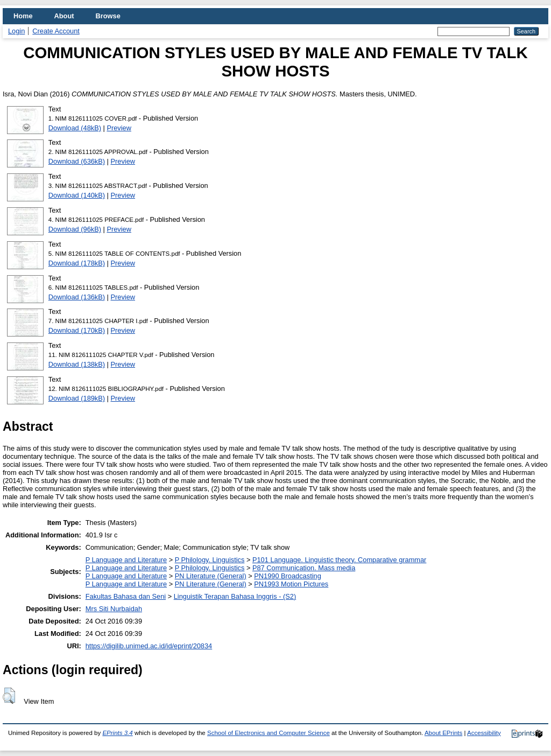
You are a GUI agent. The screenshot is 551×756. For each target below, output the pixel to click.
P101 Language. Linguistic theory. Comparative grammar (339, 560)
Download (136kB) (77, 297)
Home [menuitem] (23, 16)
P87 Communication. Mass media (304, 568)
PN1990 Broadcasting (288, 576)
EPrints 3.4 (117, 733)
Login (16, 31)
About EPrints (443, 733)
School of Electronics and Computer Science (269, 733)
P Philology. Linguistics (210, 560)
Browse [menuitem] (108, 16)
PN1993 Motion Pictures (291, 584)
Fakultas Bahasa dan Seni (126, 596)
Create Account (56, 31)
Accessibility (484, 733)
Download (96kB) (75, 229)
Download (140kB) (77, 195)
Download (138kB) (77, 364)
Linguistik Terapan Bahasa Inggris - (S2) (235, 596)
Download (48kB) (75, 128)
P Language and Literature (126, 560)
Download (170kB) (77, 330)
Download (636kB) (77, 161)
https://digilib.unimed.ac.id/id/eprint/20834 (149, 646)
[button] (9, 696)
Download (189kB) (77, 398)
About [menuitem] (64, 16)
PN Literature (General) (211, 576)
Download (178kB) (77, 263)
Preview (119, 128)
